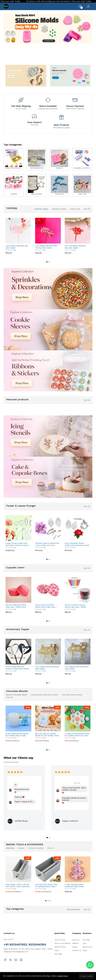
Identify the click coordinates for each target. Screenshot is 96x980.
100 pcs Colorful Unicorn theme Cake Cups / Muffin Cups (75, 606)
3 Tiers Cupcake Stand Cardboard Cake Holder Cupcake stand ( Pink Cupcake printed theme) (75, 885)
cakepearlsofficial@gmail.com (16, 952)
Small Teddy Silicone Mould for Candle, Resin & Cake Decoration (17, 735)
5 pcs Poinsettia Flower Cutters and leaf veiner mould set (77, 544)
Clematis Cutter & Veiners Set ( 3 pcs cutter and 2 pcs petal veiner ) (47, 544)
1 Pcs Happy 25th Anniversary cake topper (77, 668)
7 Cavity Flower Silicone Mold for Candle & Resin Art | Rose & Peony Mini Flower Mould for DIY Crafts (77, 735)
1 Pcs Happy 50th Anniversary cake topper (47, 668)
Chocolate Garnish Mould (72, 695)
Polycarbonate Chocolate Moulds (44, 695)
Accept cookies (86, 976)
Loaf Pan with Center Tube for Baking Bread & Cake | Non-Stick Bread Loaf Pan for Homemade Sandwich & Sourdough (46, 885)
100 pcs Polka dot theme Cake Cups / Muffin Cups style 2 (16, 606)
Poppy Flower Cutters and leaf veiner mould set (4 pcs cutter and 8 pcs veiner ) (17, 544)
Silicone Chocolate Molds (16, 695)
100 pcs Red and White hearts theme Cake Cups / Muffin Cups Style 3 (46, 606)
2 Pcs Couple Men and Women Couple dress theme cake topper (17, 668)
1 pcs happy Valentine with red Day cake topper (46, 247)
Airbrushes (10, 848)
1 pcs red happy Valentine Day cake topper (75, 247)
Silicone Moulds (73, 909)
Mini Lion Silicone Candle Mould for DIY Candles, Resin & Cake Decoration (47, 735)
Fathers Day (75, 209)
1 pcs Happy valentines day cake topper (17, 247)
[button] (43, 59)
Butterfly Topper (41, 209)
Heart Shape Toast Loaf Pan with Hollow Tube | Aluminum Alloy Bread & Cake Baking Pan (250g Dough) (18, 885)
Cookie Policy (62, 976)
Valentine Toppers (59, 209)
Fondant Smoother (36, 848)
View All (87, 209)
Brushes (21, 848)
